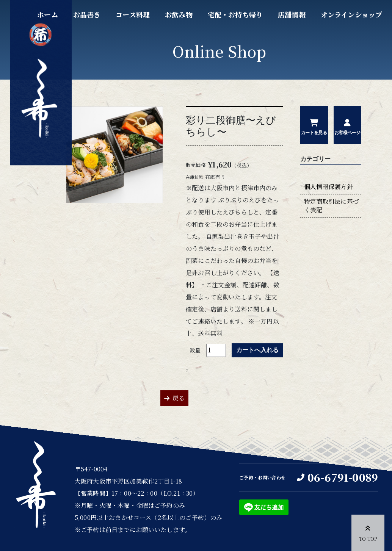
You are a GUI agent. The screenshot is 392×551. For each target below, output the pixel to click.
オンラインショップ (351, 14)
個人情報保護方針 (328, 187)
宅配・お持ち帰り (235, 14)
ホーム (47, 14)
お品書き (87, 14)
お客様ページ (347, 133)
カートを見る (314, 133)
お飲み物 (179, 14)
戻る (179, 398)
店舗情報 (292, 14)
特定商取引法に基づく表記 (332, 206)
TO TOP (368, 532)
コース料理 (133, 14)
